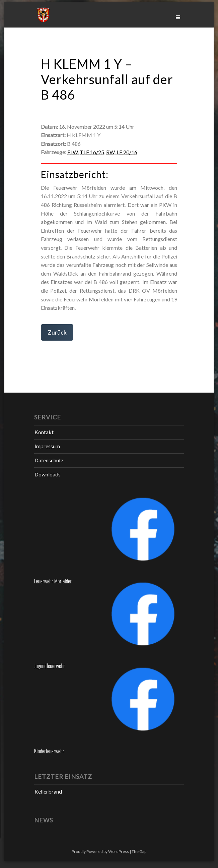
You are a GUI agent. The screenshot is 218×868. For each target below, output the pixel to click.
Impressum (47, 446)
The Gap (139, 851)
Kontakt (44, 432)
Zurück (57, 332)
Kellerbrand (48, 791)
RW (110, 152)
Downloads (48, 474)
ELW (72, 152)
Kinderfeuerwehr (49, 751)
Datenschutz (49, 460)
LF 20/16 (127, 152)
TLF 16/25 (92, 152)
